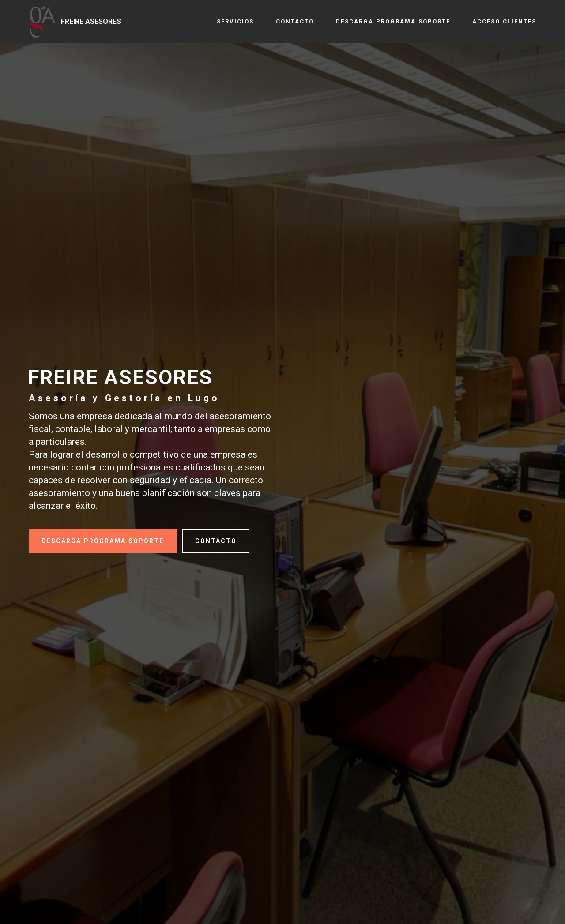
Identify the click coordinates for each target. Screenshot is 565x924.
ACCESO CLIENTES (504, 21)
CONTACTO (295, 21)
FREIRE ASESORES (91, 21)
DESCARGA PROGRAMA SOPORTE (393, 21)
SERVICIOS (235, 21)
